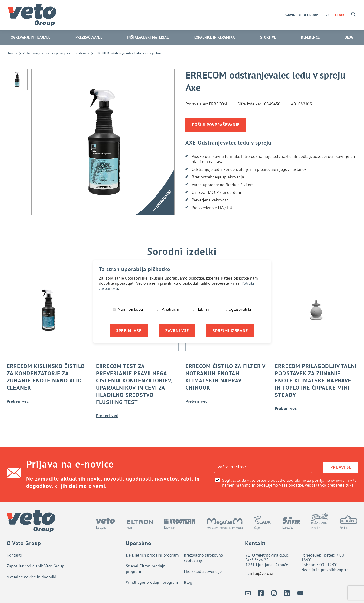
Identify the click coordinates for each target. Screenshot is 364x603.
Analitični (171, 309)
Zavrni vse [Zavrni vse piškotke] (177, 331)
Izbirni (204, 309)
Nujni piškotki (130, 309)
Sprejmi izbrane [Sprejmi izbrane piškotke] (230, 331)
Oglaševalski (240, 309)
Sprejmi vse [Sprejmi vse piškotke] (129, 331)
